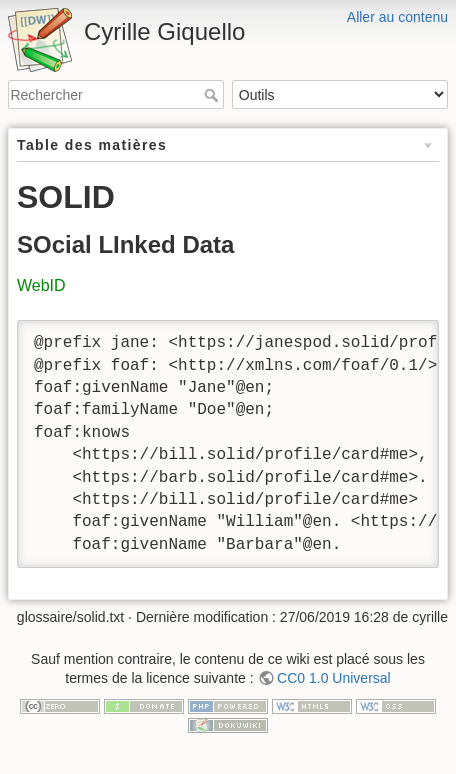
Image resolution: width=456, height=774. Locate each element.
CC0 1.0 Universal (334, 678)
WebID (41, 285)
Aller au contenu (397, 17)
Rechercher (213, 95)
